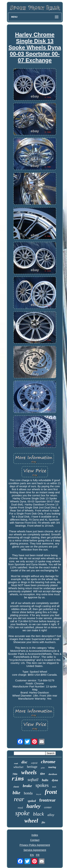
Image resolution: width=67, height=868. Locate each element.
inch (54, 787)
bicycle (39, 794)
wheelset (18, 767)
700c (15, 774)
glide (43, 768)
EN (32, 855)
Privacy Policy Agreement (35, 845)
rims (18, 779)
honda (28, 793)
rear (19, 799)
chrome (48, 762)
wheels (29, 772)
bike (16, 793)
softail (33, 780)
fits (43, 822)
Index (35, 835)
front (51, 792)
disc (24, 762)
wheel (31, 821)
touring (52, 767)
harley (33, 806)
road (16, 763)
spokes (42, 785)
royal (20, 808)
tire (43, 774)
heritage (32, 767)
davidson (53, 774)
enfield (34, 763)
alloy (51, 815)
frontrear (47, 800)
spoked (32, 801)
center (48, 807)
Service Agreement (35, 850)
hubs (45, 780)
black (39, 814)
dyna (55, 780)
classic (16, 787)
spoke (22, 813)
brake (27, 786)
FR (38, 855)
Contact (35, 840)
